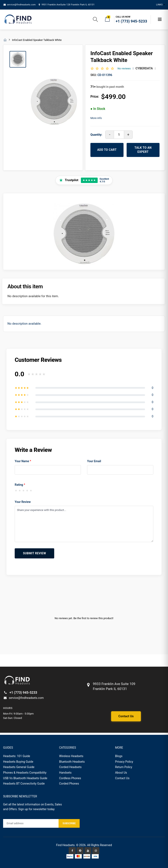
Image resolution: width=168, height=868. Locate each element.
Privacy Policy (124, 762)
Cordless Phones (70, 778)
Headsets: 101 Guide (17, 756)
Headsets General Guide (19, 767)
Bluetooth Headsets (72, 762)
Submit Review (34, 553)
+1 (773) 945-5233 (20, 693)
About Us (121, 773)
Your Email (94, 461)
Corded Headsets (70, 767)
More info (96, 118)
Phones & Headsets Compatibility (25, 773)
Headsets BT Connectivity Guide (24, 784)
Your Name (23, 461)
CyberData (144, 68)
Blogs (119, 756)
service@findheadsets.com (19, 5)
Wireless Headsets (71, 756)
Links (159, 5)
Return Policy (124, 767)
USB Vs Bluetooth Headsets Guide (25, 778)
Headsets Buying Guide (18, 762)
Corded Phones (69, 784)
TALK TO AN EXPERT (143, 150)
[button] (95, 20)
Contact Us (126, 716)
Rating (20, 485)
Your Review (23, 502)
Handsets (65, 773)
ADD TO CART (107, 150)
